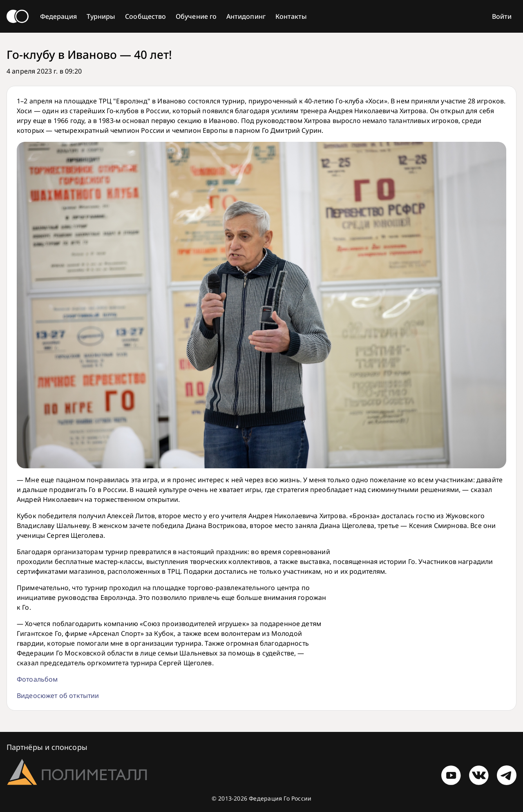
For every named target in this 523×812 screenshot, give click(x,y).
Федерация (58, 16)
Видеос (29, 696)
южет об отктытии (70, 696)
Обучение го (196, 16)
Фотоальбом (37, 679)
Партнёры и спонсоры (47, 747)
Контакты (291, 16)
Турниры (101, 16)
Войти (502, 16)
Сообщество (145, 16)
